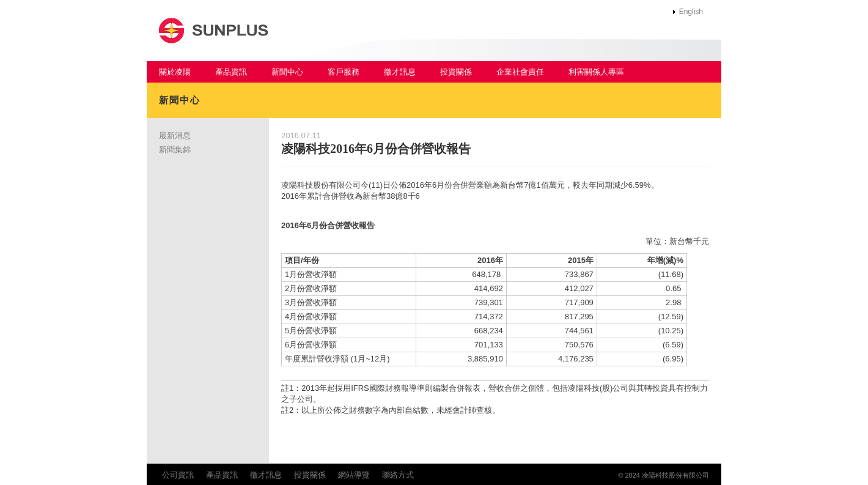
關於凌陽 (175, 72)
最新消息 (175, 135)
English (691, 12)
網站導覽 (354, 475)
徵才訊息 (400, 72)
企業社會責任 (520, 72)
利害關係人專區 (596, 72)
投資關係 (456, 72)
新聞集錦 (175, 150)
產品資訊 (231, 72)
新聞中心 (287, 72)
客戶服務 (344, 72)
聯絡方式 (398, 475)
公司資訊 (178, 475)
